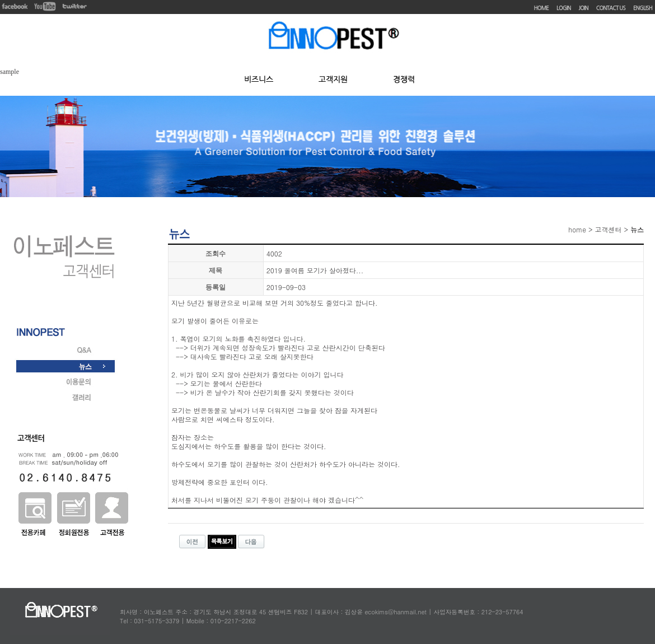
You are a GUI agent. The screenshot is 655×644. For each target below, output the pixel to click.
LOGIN (563, 8)
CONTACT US (611, 8)
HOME (542, 8)
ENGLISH (643, 8)
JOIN (584, 8)
